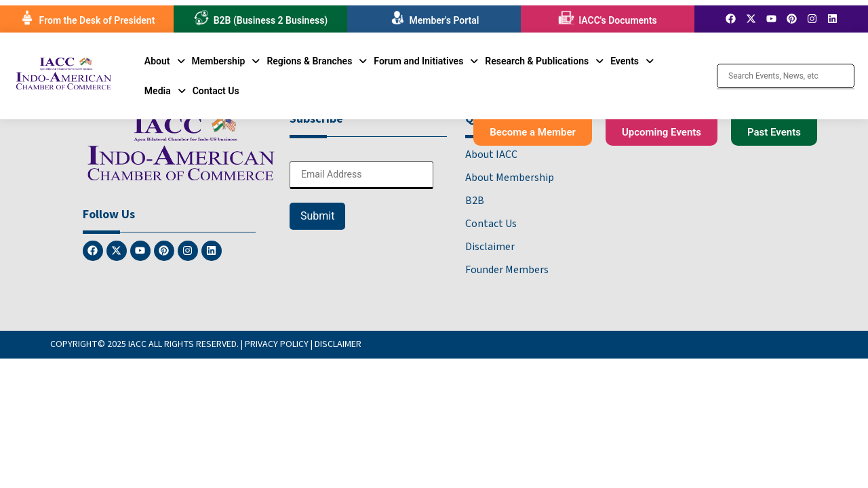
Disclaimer (490, 247)
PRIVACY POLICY (277, 344)
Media (165, 91)
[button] (165, 61)
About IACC (491, 155)
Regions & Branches (317, 61)
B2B (475, 201)
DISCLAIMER (338, 344)
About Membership (510, 178)
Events (632, 61)
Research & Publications (544, 61)
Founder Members (507, 270)
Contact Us (216, 91)
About (165, 61)
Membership (226, 61)
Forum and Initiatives (426, 61)
